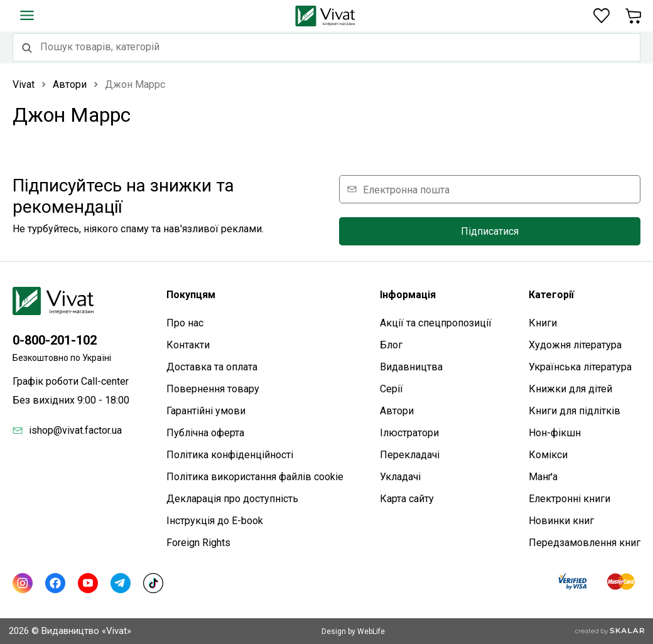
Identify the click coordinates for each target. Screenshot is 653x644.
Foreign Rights (198, 543)
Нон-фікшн (555, 433)
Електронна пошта (406, 189)
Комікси (548, 455)
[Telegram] (121, 583)
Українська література (580, 367)
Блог (391, 345)
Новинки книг (561, 521)
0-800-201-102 (55, 340)
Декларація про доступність (232, 499)
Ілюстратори (409, 433)
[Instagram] (23, 583)
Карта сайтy (407, 499)
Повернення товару (213, 389)
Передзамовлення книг (585, 543)
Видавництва (411, 367)
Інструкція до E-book (215, 521)
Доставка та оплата (212, 367)
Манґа (543, 477)
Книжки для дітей (570, 389)
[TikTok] (153, 583)
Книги (543, 323)
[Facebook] (55, 583)
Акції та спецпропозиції (436, 323)
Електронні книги (569, 499)
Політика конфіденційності (230, 455)
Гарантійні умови (206, 411)
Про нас (185, 323)
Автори (397, 411)
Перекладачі (410, 455)
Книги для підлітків (575, 411)
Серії (391, 389)
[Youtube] (88, 583)
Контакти (188, 345)
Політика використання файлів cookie (255, 477)
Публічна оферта (205, 433)
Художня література (575, 345)
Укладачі (400, 477)
